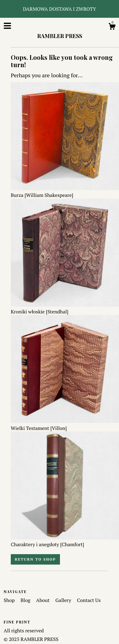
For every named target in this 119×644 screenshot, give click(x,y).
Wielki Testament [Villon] (65, 424)
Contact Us (89, 600)
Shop (10, 600)
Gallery (64, 600)
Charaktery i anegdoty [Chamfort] (65, 541)
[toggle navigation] (7, 26)
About (44, 600)
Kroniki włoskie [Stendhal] (65, 308)
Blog (26, 600)
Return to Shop (35, 559)
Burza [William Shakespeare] (65, 192)
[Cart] (112, 27)
